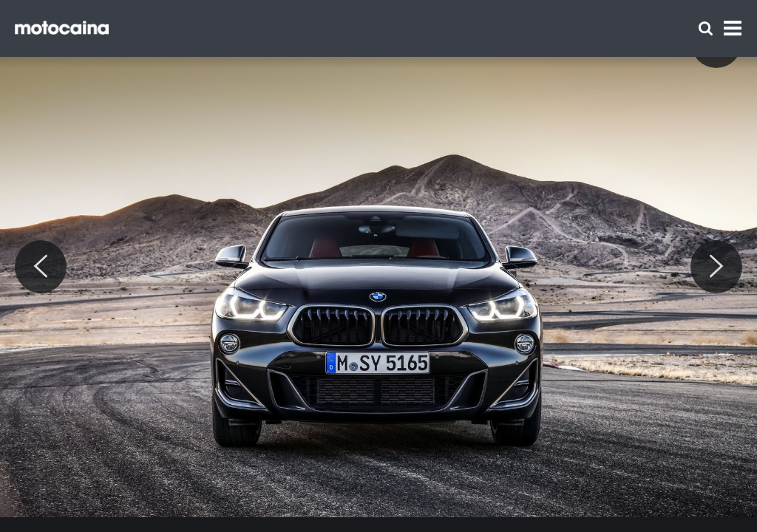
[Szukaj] (706, 28)
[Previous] (41, 267)
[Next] (716, 267)
